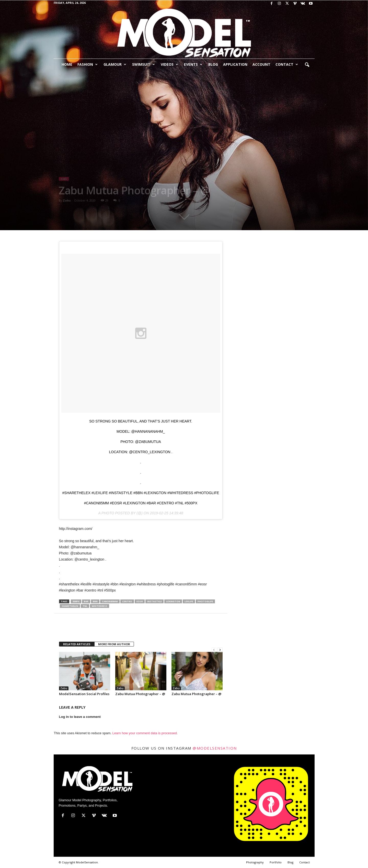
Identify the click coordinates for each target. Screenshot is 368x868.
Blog (213, 64)
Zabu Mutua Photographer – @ (140, 694)
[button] (307, 65)
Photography (255, 862)
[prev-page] (214, 650)
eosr (140, 601)
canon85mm (110, 601)
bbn (95, 601)
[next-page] (220, 650)
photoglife (205, 601)
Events (193, 64)
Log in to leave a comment (80, 717)
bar (86, 601)
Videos (169, 64)
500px (76, 601)
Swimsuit (143, 64)
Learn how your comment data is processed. (145, 733)
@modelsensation (215, 748)
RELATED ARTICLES (77, 644)
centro (127, 601)
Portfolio (276, 862)
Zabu (64, 179)
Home (67, 64)
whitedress (100, 606)
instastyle (154, 601)
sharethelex (70, 606)
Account (261, 64)
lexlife (189, 601)
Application (235, 64)
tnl (85, 606)
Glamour (115, 64)
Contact (287, 64)
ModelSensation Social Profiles (84, 694)
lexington (173, 601)
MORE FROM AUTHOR (114, 644)
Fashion (88, 64)
